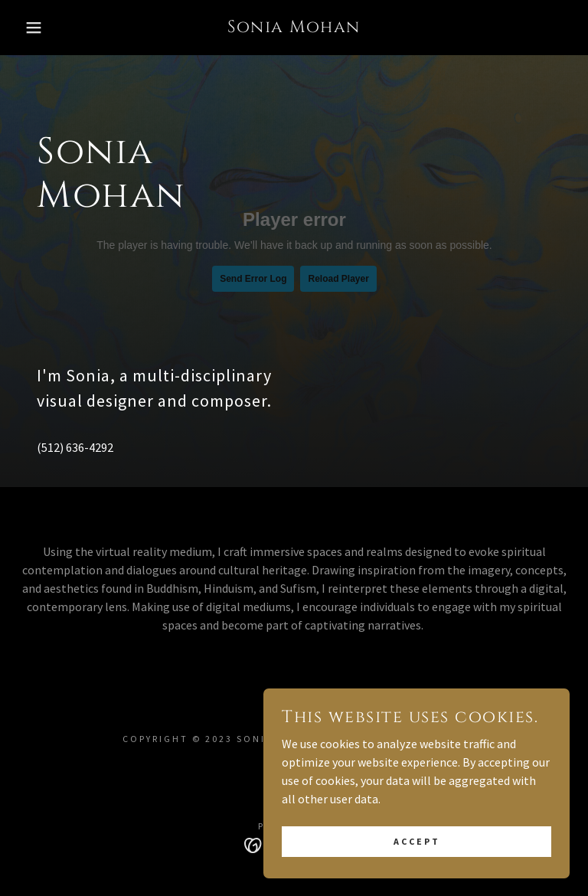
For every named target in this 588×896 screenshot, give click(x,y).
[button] (29, 28)
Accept (417, 841)
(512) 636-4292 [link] (75, 447)
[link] (294, 28)
